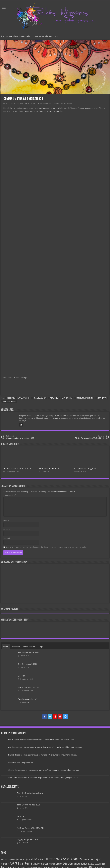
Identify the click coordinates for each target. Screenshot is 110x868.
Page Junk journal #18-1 (27, 699)
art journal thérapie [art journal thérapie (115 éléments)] (32, 859)
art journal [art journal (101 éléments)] (18, 859)
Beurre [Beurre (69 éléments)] (87, 859)
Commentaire (10, 495)
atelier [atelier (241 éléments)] (60, 859)
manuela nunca (10, 401)
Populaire (16, 647)
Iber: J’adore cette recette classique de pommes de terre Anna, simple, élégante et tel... (44, 778)
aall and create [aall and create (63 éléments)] (7, 859)
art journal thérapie (85, 398)
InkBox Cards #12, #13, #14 (17, 469)
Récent (6, 647)
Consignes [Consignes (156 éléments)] (50, 864)
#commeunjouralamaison (18, 398)
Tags (41, 647)
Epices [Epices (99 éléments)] (102, 864)
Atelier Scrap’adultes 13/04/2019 (89, 437)
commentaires (29, 647)
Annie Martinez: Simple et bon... (21, 762)
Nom (6, 521)
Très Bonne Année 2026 (27, 664)
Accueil (5, 36)
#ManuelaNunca (39, 398)
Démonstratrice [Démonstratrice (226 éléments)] (78, 864)
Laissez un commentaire (50, 103)
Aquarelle (26, 36)
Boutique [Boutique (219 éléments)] (95, 859)
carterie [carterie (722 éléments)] (26, 863)
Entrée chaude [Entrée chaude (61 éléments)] (93, 864)
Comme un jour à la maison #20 (21, 437)
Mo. (7, 103)
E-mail (7, 529)
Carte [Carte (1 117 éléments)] (15, 863)
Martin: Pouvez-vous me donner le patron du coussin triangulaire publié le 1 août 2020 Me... (46, 747)
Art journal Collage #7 (85, 469)
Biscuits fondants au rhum (28, 653)
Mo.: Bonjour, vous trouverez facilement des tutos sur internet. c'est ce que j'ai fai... (42, 740)
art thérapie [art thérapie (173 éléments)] (49, 859)
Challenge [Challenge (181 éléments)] (38, 864)
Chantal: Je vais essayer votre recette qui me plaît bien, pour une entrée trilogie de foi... (44, 770)
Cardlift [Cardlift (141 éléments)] (5, 864)
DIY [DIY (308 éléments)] (65, 864)
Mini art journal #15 (49, 469)
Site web (7, 538)
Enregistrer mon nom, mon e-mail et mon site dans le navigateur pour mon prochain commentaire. (47, 547)
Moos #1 (21, 676)
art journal (67, 398)
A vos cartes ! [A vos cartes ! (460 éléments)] (74, 859)
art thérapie (102, 398)
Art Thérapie (15, 36)
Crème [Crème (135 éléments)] (59, 864)
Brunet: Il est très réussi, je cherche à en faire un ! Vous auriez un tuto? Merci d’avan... (43, 755)
